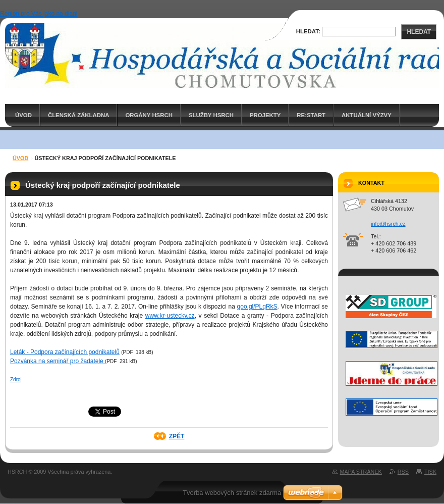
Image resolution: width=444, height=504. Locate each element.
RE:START (311, 115)
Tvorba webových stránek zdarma (232, 493)
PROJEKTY (265, 115)
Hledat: (308, 31)
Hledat (419, 32)
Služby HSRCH (211, 115)
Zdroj (16, 380)
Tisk (430, 472)
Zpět (177, 436)
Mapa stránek (361, 472)
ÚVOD (23, 115)
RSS (403, 472)
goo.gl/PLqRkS (257, 307)
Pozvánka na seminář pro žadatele (58, 361)
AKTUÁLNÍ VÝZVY (367, 115)
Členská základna (79, 115)
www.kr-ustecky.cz (170, 316)
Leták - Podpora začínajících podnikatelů (65, 352)
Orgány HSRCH (149, 115)
